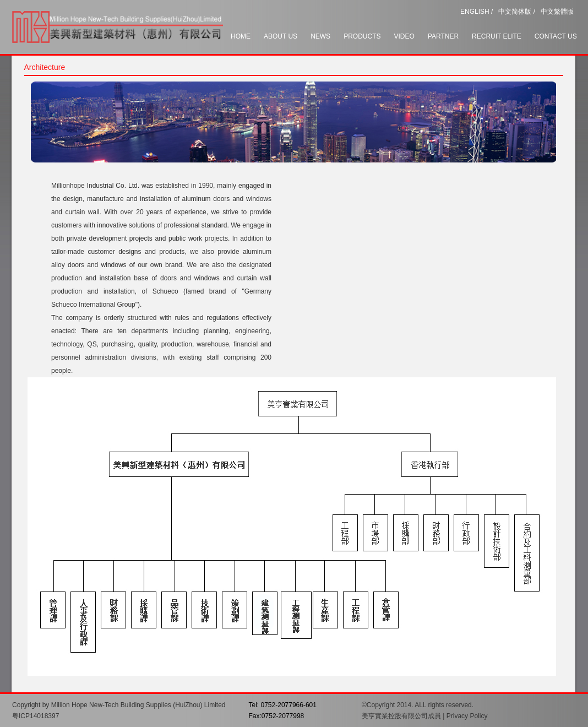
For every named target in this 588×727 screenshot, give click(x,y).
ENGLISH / (477, 12)
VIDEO (404, 36)
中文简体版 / (517, 12)
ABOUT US (281, 36)
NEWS (320, 36)
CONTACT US (556, 36)
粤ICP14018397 (36, 716)
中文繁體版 (557, 12)
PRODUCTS (362, 36)
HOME (241, 36)
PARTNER (443, 36)
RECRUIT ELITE (497, 36)
